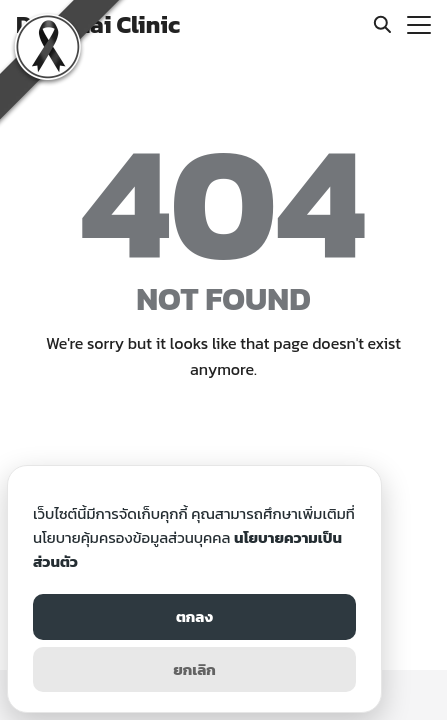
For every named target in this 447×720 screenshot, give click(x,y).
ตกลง (194, 616)
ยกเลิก (194, 669)
